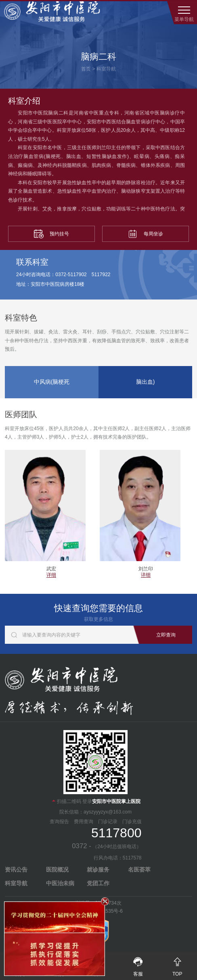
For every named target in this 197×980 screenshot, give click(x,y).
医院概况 (57, 870)
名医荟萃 (139, 870)
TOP (177, 964)
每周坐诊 (146, 234)
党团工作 (98, 883)
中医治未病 (60, 883)
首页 (86, 69)
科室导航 (106, 69)
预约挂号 (51, 234)
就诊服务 (98, 870)
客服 (138, 964)
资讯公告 (16, 870)
